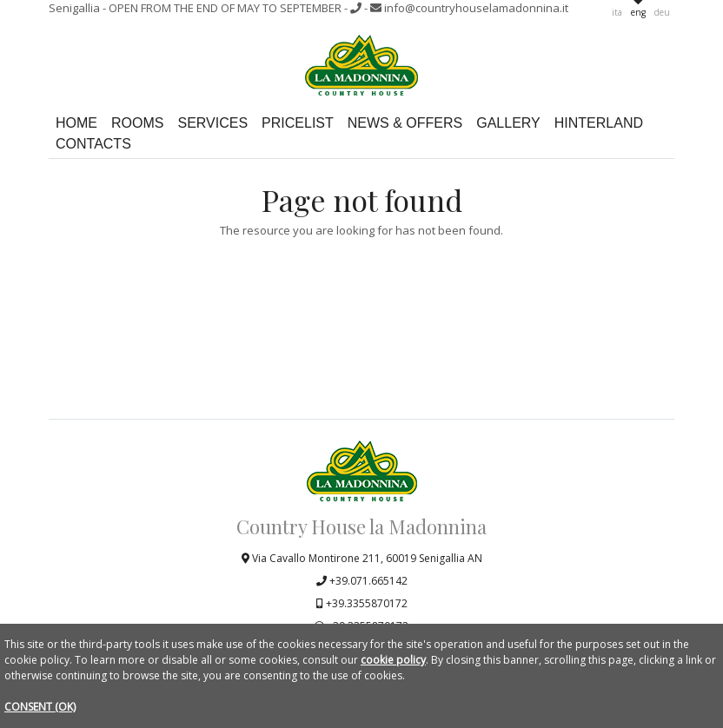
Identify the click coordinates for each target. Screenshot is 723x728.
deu (662, 12)
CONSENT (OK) (40, 707)
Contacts (93, 145)
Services (212, 124)
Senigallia (196, 8)
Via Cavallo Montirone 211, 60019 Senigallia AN (362, 558)
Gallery (508, 124)
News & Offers (405, 124)
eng (638, 12)
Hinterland (599, 124)
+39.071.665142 (362, 581)
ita (617, 12)
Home (76, 124)
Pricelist (298, 124)
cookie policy (393, 660)
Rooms (137, 124)
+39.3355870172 (362, 603)
